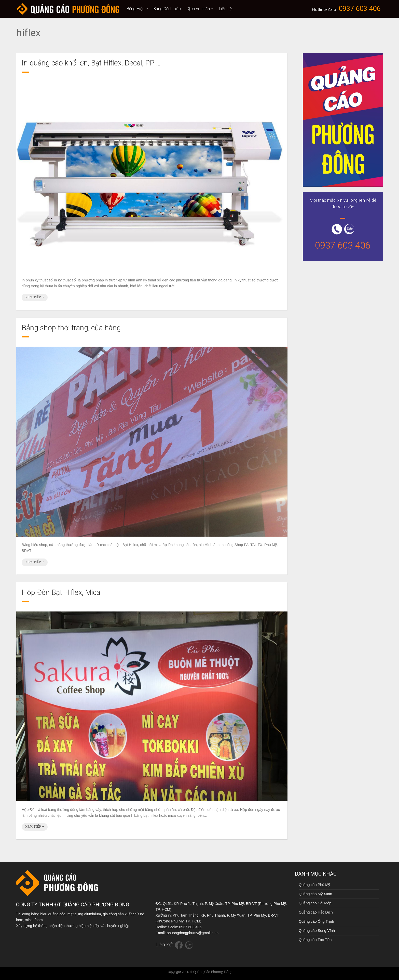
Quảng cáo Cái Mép (315, 903)
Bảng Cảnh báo (167, 9)
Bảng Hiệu (137, 9)
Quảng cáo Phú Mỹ (314, 885)
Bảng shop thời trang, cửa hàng (71, 328)
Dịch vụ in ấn (200, 9)
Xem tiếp (35, 297)
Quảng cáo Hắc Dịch (316, 912)
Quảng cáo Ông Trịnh (316, 921)
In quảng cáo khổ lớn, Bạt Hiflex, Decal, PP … (91, 63)
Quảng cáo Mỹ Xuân (315, 894)
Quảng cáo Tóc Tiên (315, 940)
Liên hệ (225, 9)
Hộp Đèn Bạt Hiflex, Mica (61, 592)
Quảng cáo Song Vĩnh (317, 931)
